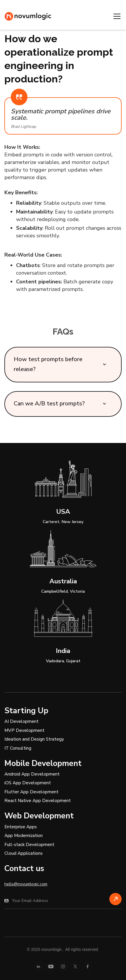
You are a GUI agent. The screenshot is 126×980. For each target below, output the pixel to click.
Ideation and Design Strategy (34, 739)
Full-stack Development (29, 845)
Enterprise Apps (21, 827)
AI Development (21, 721)
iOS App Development (28, 783)
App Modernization (24, 836)
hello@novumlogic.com (26, 884)
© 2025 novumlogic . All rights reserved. (63, 949)
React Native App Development (38, 801)
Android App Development (32, 774)
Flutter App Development (31, 792)
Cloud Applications (24, 853)
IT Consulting (18, 748)
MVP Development (24, 730)
